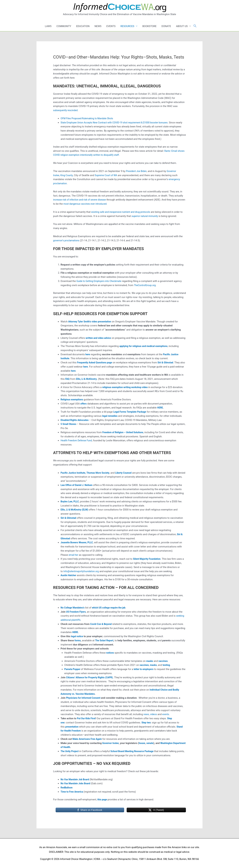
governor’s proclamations (67, 240)
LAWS (48, 26)
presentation (72, 727)
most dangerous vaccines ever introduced (95, 204)
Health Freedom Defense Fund (77, 440)
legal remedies (110, 416)
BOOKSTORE (149, 26)
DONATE (166, 26)
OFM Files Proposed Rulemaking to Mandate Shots (89, 118)
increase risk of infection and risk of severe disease (81, 200)
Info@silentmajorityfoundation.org (82, 571)
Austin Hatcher (69, 575)
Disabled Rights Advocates (76, 420)
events (167, 714)
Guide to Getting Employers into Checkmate (100, 281)
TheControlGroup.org (146, 285)
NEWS (98, 26)
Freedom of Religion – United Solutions (124, 432)
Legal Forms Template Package (131, 412)
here (83, 371)
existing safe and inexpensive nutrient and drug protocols (123, 212)
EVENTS (111, 26)
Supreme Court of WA (108, 175)
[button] (195, 26)
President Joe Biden (137, 171)
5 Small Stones (69, 424)
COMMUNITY (64, 26)
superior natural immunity (149, 216)
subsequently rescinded (66, 110)
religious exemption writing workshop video (127, 387)
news (146, 714)
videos (154, 714)
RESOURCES (127, 26)
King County (67, 175)
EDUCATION (83, 26)
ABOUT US (182, 26)
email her (74, 555)
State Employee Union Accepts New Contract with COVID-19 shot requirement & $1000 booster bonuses (118, 123)
